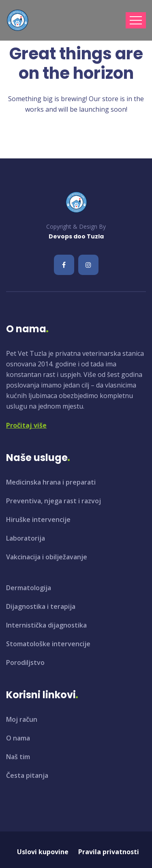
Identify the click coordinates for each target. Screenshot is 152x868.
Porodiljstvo (25, 662)
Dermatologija (29, 588)
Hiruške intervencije (38, 520)
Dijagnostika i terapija (41, 606)
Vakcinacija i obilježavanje (47, 557)
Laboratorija (26, 538)
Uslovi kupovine (43, 852)
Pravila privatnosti (109, 852)
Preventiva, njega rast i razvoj (54, 501)
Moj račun (22, 719)
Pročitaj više (26, 425)
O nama (18, 738)
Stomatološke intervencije (48, 644)
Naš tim (18, 757)
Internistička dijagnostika (46, 625)
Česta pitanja (27, 775)
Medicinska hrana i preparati (51, 482)
